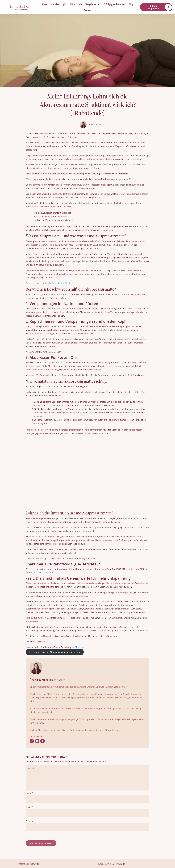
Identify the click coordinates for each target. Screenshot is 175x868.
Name (29, 793)
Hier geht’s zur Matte (43, 573)
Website (30, 821)
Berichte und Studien (62, 283)
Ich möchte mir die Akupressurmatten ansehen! (55, 652)
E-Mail (29, 807)
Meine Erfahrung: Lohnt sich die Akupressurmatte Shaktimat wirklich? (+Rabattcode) (88, 104)
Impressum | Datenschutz (111, 864)
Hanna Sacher (57, 680)
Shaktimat (80, 647)
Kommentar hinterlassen (41, 843)
